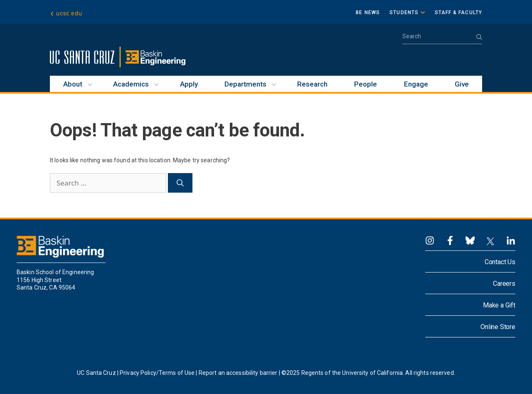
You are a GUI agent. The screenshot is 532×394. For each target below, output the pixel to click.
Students (404, 12)
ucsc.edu (69, 13)
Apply (189, 84)
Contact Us (500, 262)
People (366, 84)
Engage (416, 84)
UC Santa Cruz (96, 373)
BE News (368, 12)
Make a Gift (499, 305)
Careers (504, 284)
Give (462, 84)
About (73, 84)
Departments (245, 84)
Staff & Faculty (459, 12)
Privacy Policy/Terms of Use (157, 373)
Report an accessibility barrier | (239, 373)
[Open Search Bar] (442, 39)
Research (312, 84)
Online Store (498, 327)
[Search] (180, 183)
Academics (131, 84)
